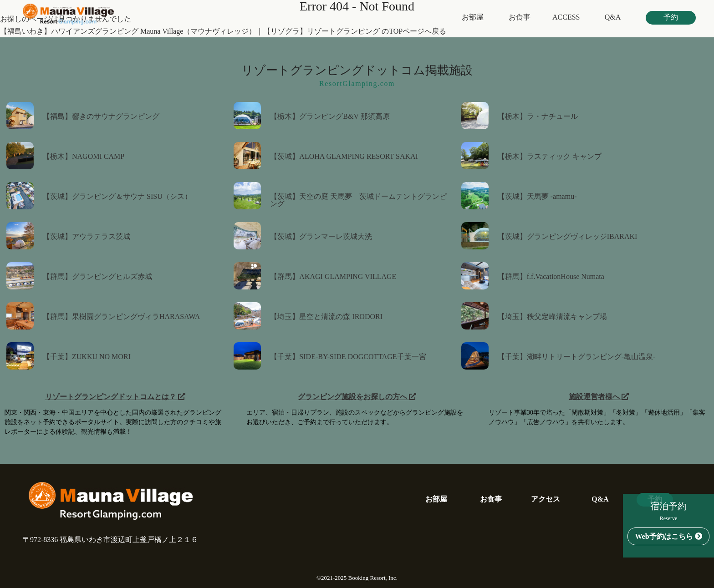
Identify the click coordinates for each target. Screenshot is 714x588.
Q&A (613, 17)
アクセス (546, 499)
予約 (671, 17)
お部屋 (473, 17)
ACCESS (566, 17)
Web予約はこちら (668, 536)
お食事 (520, 17)
